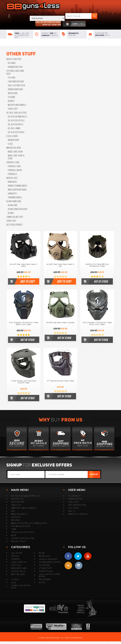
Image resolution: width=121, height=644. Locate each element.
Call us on (48, 24)
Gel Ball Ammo (14, 128)
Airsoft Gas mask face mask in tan (60, 265)
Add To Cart (27, 281)
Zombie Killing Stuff (15, 217)
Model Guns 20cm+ (16, 152)
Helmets (11, 101)
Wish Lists (73, 502)
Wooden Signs (13, 140)
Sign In (72, 511)
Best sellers (18, 574)
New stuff (17, 553)
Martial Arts (12, 178)
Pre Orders (45, 579)
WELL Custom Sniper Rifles (49, 575)
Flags (10, 144)
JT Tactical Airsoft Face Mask (60, 381)
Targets (16, 559)
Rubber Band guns (15, 89)
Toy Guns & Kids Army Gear (15, 72)
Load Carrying (19, 562)
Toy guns (12, 78)
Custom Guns (18, 571)
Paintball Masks (15, 170)
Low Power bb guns (16, 82)
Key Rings (12, 63)
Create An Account (78, 514)
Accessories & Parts (50, 562)
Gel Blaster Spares (16, 132)
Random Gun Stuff (15, 67)
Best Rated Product (15, 225)
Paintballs (13, 174)
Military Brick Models (17, 105)
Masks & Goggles (48, 559)
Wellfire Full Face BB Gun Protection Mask (97, 265)
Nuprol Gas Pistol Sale (21, 587)
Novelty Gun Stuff (14, 59)
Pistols (15, 556)
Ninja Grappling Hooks (17, 190)
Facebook (68, 556)
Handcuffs (12, 194)
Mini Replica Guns (14, 148)
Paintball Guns (13, 162)
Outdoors (44, 565)
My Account (74, 496)
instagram (79, 566)
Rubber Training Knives (18, 186)
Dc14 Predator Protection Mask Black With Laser (24, 324)
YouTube (88, 556)
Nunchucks (12, 182)
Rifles (42, 553)
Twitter (78, 556)
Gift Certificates (77, 505)
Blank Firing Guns (14, 201)
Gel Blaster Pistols (16, 121)
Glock (42, 582)
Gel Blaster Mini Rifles (17, 117)
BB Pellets (44, 556)
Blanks (11, 213)
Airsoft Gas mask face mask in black (24, 265)
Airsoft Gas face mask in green (60, 323)
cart (74, 24)
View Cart (73, 508)
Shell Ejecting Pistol (17, 85)
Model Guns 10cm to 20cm (16, 157)
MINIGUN (15, 579)
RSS (68, 566)
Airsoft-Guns (46, 571)
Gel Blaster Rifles (16, 124)
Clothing (11, 97)
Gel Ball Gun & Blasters (17, 113)
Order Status (75, 499)
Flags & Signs (12, 136)
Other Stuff (21, 54)
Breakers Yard (19, 568)
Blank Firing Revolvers (18, 209)
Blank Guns (13, 205)
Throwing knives (15, 197)
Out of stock (101, 281)
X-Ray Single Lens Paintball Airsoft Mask (24, 382)
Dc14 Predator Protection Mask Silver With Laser (97, 324)
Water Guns (13, 93)
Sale (14, 582)
